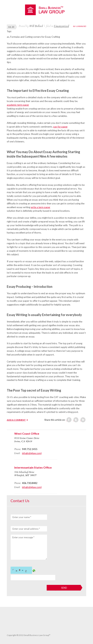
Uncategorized (61, 26)
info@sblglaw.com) (32, 453)
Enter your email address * (26, 529)
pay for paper (60, 127)
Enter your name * (22, 517)
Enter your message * (23, 537)
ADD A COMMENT (16, 420)
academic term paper (18, 105)
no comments (80, 26)
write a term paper (41, 207)
